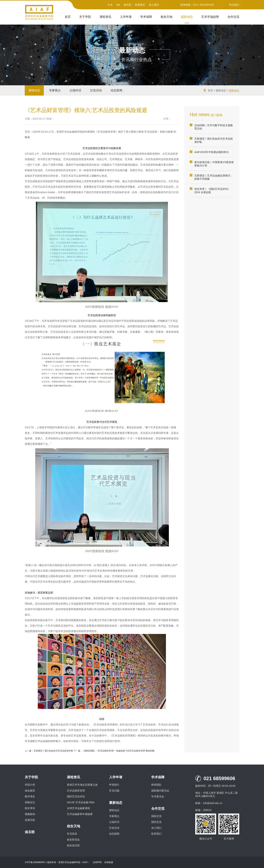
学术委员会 (158, 796)
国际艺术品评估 (76, 796)
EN (118, 5)
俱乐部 (127, 5)
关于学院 (85, 17)
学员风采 (72, 834)
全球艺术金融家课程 (78, 808)
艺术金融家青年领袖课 (80, 814)
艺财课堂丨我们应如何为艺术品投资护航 (211, 140)
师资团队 (156, 785)
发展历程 (30, 820)
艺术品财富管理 (76, 791)
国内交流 (156, 822)
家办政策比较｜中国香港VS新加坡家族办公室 (212, 164)
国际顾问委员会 (160, 791)
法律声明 (97, 862)
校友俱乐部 (73, 845)
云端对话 (75, 90)
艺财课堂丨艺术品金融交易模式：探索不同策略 (211, 177)
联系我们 (140, 5)
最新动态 (187, 17)
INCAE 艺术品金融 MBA (81, 802)
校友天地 (166, 17)
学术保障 (146, 17)
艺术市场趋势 (210, 17)
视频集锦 (30, 814)
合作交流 (233, 17)
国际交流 (156, 816)
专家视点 (55, 90)
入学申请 (126, 17)
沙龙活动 (96, 90)
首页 (68, 17)
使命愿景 (30, 791)
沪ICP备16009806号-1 (36, 862)
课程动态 (34, 90)
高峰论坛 (30, 802)
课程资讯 (105, 17)
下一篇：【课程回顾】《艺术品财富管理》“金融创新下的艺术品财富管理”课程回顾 (114, 751)
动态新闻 (116, 90)
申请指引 (114, 785)
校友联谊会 (73, 840)
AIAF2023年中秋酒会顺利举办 (209, 152)
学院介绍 (30, 785)
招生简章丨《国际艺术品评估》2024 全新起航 (210, 190)
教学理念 (30, 796)
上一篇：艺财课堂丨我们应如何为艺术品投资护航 (49, 751)
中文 (110, 5)
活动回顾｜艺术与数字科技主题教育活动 (211, 127)
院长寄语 (30, 808)
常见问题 (114, 791)
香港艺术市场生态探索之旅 (82, 785)
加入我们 (154, 5)
